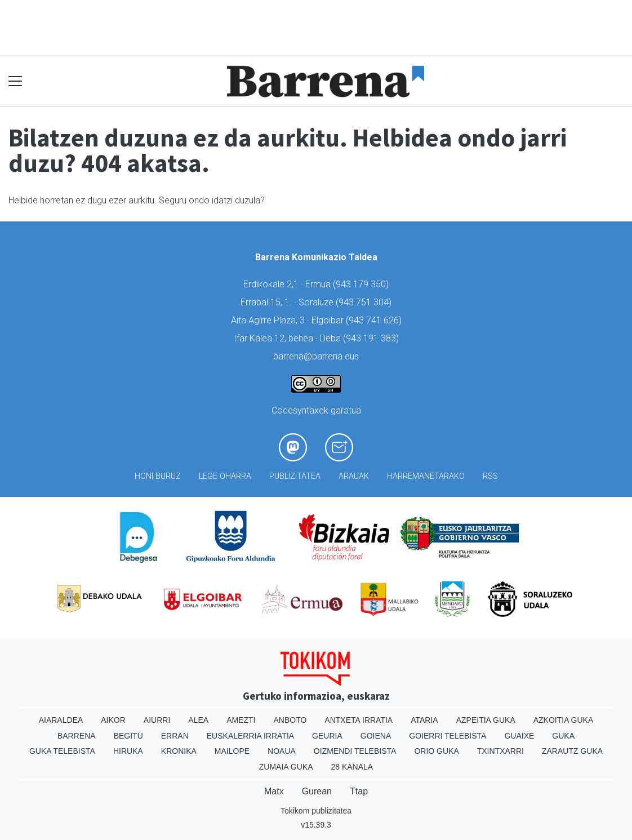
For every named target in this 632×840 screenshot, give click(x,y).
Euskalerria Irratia (250, 736)
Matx (274, 791)
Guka (563, 736)
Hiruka (128, 751)
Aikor (113, 720)
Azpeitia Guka (486, 720)
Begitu (128, 736)
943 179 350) (362, 284)
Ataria (424, 720)
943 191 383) (372, 338)
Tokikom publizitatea (316, 811)
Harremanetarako (426, 476)
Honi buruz (158, 476)
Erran (175, 736)
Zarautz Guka (572, 751)
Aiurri (157, 720)
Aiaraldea (61, 720)
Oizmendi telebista (355, 751)
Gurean (317, 791)
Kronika (179, 751)
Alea (198, 720)
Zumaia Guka (286, 767)
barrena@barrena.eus (316, 356)
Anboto (290, 720)
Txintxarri (500, 751)
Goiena (376, 736)
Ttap (359, 791)
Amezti (241, 720)
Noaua (282, 751)
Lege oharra (225, 476)
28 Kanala (352, 767)
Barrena (77, 736)
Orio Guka (436, 751)
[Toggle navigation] (15, 81)
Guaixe (519, 736)
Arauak (354, 476)
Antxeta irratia (359, 720)
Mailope (232, 751)
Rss (490, 476)
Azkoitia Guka (564, 720)
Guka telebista (62, 751)
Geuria (327, 736)
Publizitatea (295, 476)
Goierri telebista (448, 736)
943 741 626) (375, 320)
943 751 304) (365, 302)
